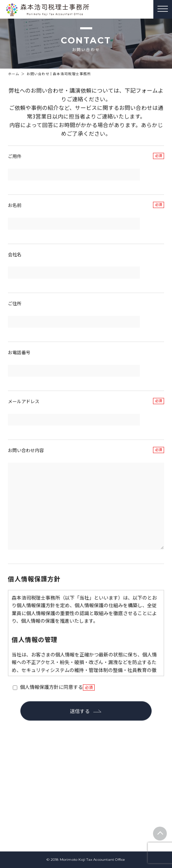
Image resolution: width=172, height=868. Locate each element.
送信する (80, 727)
